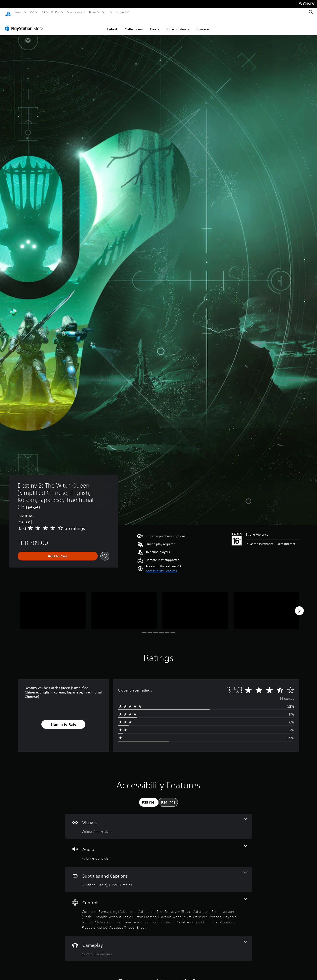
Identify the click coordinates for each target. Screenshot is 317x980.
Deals (155, 25)
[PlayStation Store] (25, 24)
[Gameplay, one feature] (158, 944)
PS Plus (56, 12)
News (93, 12)
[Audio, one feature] (158, 849)
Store (106, 12)
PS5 (32, 12)
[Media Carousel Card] (53, 607)
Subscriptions (178, 25)
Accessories (75, 12)
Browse (203, 25)
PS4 (43, 12)
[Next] (299, 606)
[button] (161, 567)
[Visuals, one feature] (158, 822)
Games (19, 12)
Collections (134, 25)
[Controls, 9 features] (158, 910)
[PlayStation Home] (8, 12)
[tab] (149, 798)
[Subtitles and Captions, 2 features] (158, 875)
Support (121, 12)
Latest (112, 25)
